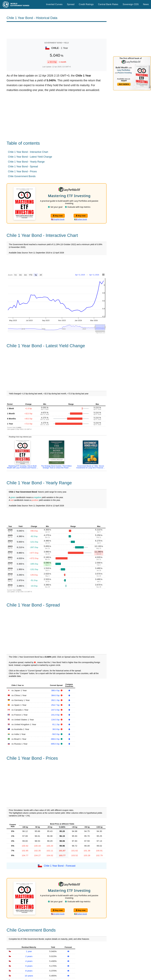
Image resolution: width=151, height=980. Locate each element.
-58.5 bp (56, 734)
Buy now (58, 216)
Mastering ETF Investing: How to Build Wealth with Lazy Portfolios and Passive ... (23, 467)
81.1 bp (56, 724)
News (146, 4)
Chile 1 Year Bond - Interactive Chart (28, 152)
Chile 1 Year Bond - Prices (22, 171)
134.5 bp (56, 720)
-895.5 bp (55, 744)
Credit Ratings (86, 4)
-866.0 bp (55, 739)
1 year (29, 951)
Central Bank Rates (108, 4)
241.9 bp (56, 715)
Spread (71, 4)
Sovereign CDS (131, 4)
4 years (29, 961)
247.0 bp (56, 710)
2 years (29, 956)
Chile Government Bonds (22, 176)
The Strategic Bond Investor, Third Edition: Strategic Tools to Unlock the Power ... (56, 467)
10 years (29, 976)
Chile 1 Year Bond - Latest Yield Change (30, 157)
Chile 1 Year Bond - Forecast (60, 866)
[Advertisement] (57, 30)
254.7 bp (56, 705)
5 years (29, 966)
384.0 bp (56, 695)
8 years (29, 971)
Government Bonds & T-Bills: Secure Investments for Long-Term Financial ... (91, 467)
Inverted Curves (54, 4)
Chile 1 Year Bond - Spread (23, 167)
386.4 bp (56, 690)
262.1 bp (56, 700)
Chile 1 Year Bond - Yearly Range (26, 162)
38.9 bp (56, 729)
